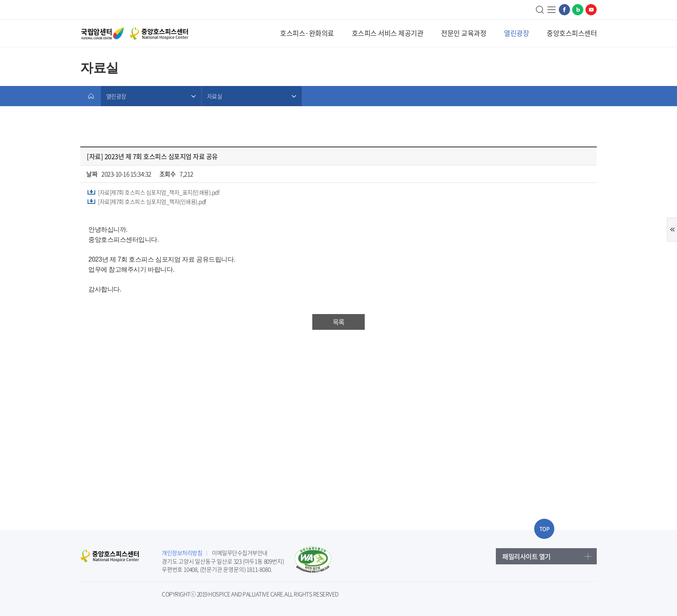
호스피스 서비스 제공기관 (388, 33)
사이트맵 (552, 10)
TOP (544, 529)
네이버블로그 (578, 10)
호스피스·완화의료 (307, 33)
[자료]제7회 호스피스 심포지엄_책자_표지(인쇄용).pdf (159, 192)
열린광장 (516, 33)
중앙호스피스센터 (572, 33)
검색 (540, 10)
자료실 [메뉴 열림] (214, 96)
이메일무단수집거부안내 (240, 553)
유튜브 (591, 10)
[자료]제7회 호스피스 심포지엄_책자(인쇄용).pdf (152, 201)
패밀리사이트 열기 (527, 556)
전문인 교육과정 (464, 33)
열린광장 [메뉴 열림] (116, 96)
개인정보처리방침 (182, 553)
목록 (338, 322)
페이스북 (564, 10)
